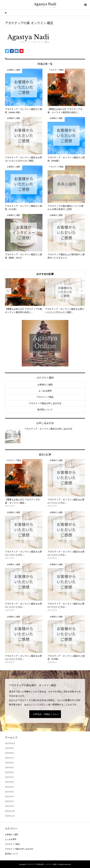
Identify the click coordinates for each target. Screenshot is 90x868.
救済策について (45, 410)
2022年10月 (10, 743)
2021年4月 (9, 792)
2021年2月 (9, 801)
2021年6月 (9, 782)
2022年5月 (9, 763)
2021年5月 (9, 787)
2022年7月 (9, 758)
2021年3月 (9, 797)
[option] (25, 296)
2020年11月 (10, 816)
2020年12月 (10, 811)
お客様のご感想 (45, 385)
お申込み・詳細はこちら (45, 714)
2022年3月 (9, 772)
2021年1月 (9, 806)
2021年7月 (9, 777)
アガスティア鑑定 (45, 397)
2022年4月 (9, 768)
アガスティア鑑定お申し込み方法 (45, 403)
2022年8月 (9, 753)
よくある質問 (45, 391)
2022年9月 (9, 748)
